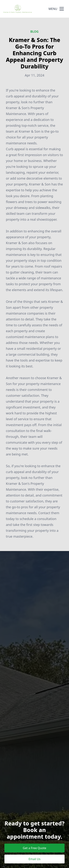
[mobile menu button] (62, 9)
